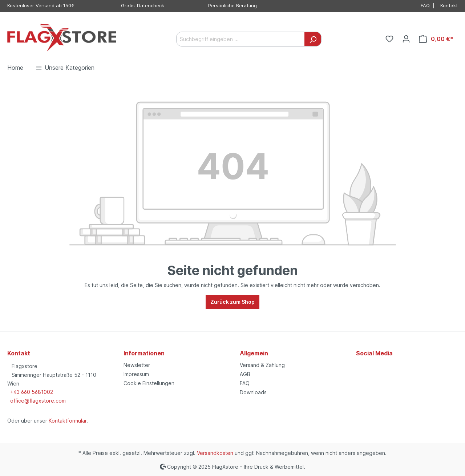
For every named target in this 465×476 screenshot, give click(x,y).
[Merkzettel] (389, 39)
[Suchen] (313, 39)
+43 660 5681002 (32, 392)
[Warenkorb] (436, 39)
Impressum (136, 374)
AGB (245, 374)
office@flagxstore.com (38, 401)
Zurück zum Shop (232, 302)
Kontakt (449, 5)
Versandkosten (215, 453)
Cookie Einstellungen (149, 383)
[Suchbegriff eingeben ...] (240, 39)
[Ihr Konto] (406, 39)
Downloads (253, 392)
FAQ (425, 5)
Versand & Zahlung (262, 365)
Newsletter (137, 365)
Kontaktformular (68, 421)
